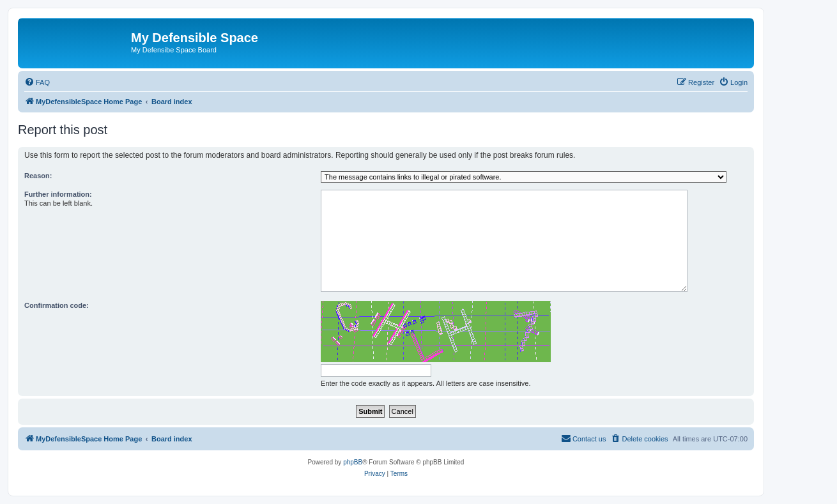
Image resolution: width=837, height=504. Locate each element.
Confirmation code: (57, 305)
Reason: (38, 176)
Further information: (58, 194)
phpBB (353, 462)
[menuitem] (37, 82)
